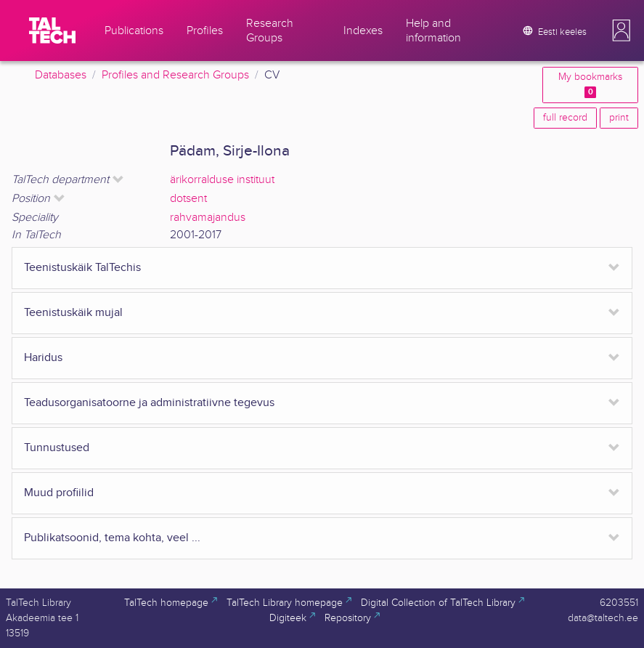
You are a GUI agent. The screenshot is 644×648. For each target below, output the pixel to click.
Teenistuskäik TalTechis (82, 268)
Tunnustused (57, 448)
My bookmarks (590, 85)
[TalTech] (52, 31)
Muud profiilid (59, 493)
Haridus (43, 358)
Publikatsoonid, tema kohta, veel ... (112, 538)
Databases (61, 75)
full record (565, 118)
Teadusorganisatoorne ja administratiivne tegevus (149, 403)
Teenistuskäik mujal (73, 313)
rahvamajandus (208, 218)
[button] (621, 31)
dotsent (188, 199)
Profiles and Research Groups (175, 75)
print (619, 118)
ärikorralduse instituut (222, 180)
